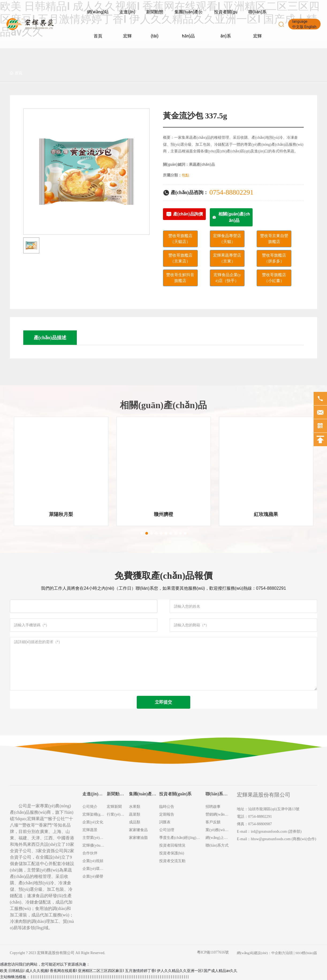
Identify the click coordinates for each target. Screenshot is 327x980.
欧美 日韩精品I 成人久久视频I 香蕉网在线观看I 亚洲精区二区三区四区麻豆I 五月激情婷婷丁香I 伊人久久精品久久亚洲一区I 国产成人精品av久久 (119, 971)
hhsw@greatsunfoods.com (271, 839)
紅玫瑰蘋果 (266, 514)
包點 (185, 175)
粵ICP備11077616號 (213, 952)
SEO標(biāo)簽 (306, 953)
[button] (142, 533)
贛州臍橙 (163, 514)
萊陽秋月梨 (61, 514)
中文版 (298, 27)
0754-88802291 (232, 192)
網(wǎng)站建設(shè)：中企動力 (261, 953)
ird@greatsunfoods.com (269, 832)
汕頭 (289, 953)
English (310, 27)
